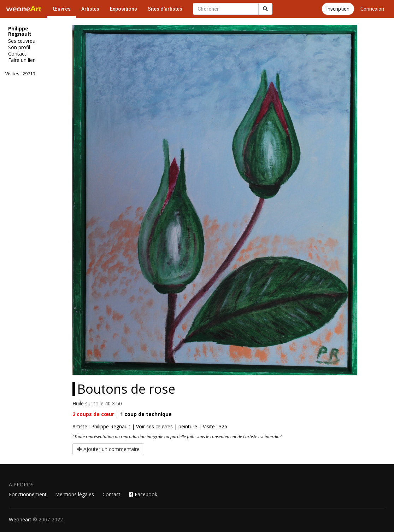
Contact (17, 54)
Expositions (124, 9)
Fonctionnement (28, 494)
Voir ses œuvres (154, 426)
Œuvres (62, 9)
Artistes (90, 9)
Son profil (19, 47)
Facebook (143, 494)
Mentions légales (75, 494)
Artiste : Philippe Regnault (101, 426)
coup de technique (146, 414)
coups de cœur (93, 414)
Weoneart (20, 519)
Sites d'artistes (165, 9)
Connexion (372, 9)
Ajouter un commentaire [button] (108, 449)
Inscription (338, 9)
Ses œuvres (22, 41)
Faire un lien (22, 60)
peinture (188, 426)
